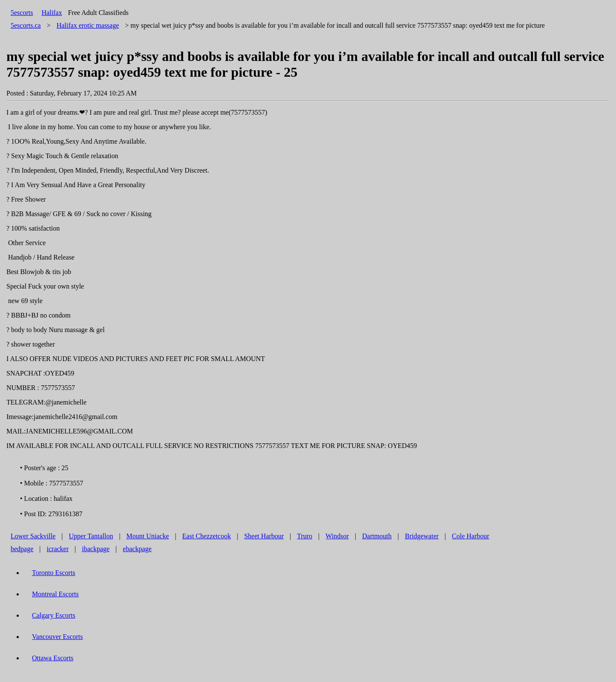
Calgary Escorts (54, 615)
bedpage (22, 549)
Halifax (52, 13)
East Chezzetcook (207, 536)
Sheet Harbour (264, 536)
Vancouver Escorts (58, 637)
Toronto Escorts (54, 573)
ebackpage (137, 549)
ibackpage (96, 549)
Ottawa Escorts (53, 658)
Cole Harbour (471, 536)
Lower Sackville (33, 536)
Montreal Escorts (55, 594)
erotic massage (88, 25)
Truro (305, 536)
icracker (58, 549)
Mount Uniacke (148, 536)
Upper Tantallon (91, 536)
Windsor (337, 536)
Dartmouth (377, 536)
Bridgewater (422, 536)
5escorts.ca (26, 25)
